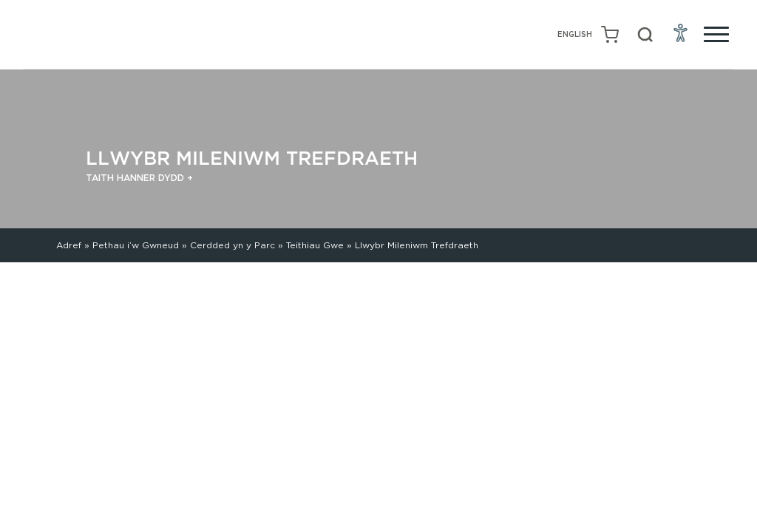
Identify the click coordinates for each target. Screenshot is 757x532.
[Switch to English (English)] (575, 35)
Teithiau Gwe (315, 245)
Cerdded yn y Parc (232, 245)
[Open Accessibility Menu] (681, 33)
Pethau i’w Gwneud (136, 245)
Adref (69, 245)
